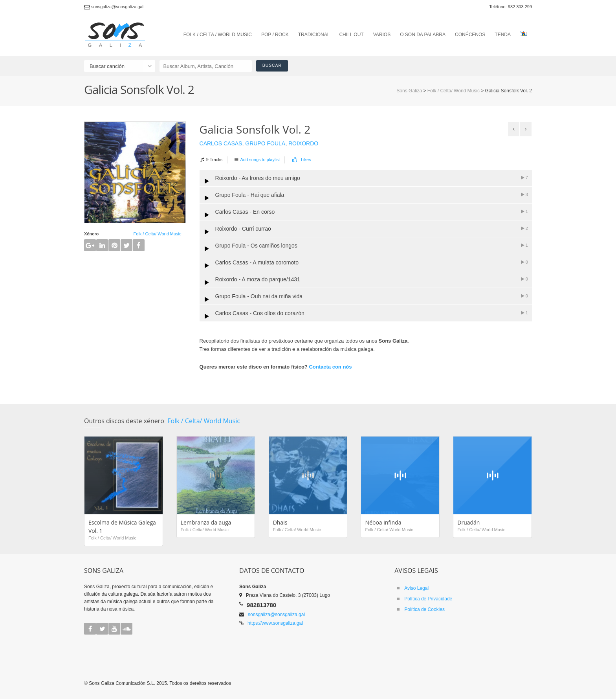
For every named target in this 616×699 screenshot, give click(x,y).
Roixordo (303, 143)
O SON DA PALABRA (423, 35)
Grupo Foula (265, 143)
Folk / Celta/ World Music (157, 234)
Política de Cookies (424, 609)
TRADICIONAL (314, 35)
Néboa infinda (383, 522)
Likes (301, 160)
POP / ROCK (275, 35)
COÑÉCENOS (470, 35)
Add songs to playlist (260, 160)
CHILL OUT (351, 35)
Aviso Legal (416, 588)
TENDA (503, 35)
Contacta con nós (330, 367)
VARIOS (382, 35)
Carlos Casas (221, 143)
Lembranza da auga (206, 522)
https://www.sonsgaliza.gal (275, 623)
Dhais (280, 522)
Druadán (468, 522)
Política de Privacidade (428, 599)
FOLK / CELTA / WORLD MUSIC (218, 35)
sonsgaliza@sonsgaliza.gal (276, 615)
